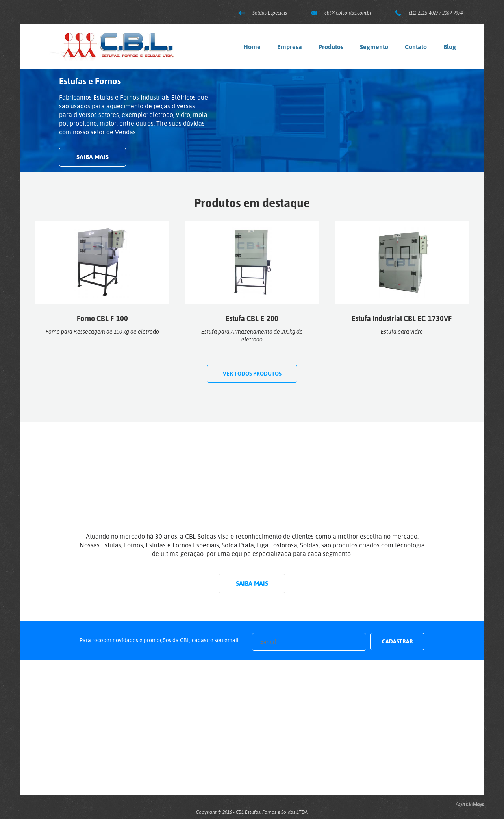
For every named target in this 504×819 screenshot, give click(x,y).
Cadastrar (397, 641)
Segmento (374, 47)
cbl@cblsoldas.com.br (348, 13)
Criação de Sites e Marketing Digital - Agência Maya (470, 805)
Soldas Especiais (270, 13)
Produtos (331, 47)
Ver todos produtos (252, 374)
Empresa (290, 47)
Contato (416, 47)
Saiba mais (93, 157)
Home (252, 47)
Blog (450, 47)
